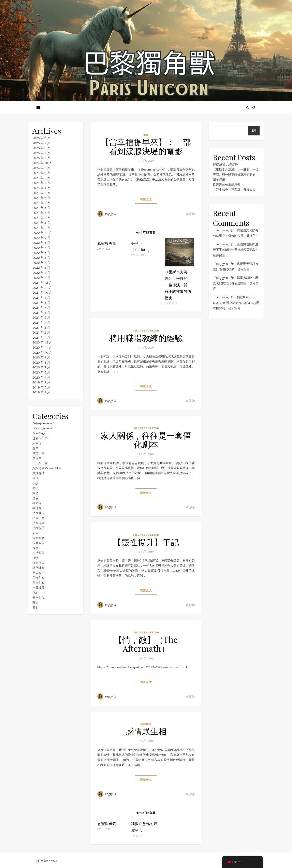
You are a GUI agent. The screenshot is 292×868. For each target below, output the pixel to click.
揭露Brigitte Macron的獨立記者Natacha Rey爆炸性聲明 (236, 303)
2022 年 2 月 (41, 273)
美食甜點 (39, 578)
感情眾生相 (146, 731)
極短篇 (37, 503)
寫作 (35, 478)
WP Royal (52, 860)
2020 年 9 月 (41, 357)
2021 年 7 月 (41, 307)
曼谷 (35, 498)
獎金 (35, 548)
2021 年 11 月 (42, 288)
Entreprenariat (43, 423)
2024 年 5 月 (41, 178)
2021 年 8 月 (41, 303)
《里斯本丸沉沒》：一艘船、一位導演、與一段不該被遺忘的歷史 (178, 285)
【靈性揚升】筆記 (146, 542)
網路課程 (39, 568)
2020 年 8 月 (41, 362)
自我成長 (39, 588)
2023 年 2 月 (41, 228)
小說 (35, 483)
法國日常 (39, 518)
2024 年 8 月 (41, 173)
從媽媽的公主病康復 (227, 184)
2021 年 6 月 (41, 312)
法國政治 (39, 513)
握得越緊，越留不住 (227, 164)
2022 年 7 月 (41, 248)
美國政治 (39, 573)
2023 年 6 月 (41, 208)
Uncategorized (43, 428)
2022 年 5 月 (41, 258)
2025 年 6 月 (41, 148)
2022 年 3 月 (41, 267)
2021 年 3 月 (41, 327)
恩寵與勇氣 (107, 243)
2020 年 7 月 (41, 367)
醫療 (35, 603)
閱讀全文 (146, 199)
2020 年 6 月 (41, 372)
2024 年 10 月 (42, 163)
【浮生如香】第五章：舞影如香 (234, 189)
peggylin (111, 214)
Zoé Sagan (40, 433)
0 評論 (190, 214)
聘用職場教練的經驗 (146, 338)
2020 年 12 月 (42, 342)
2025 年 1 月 (41, 158)
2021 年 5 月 (41, 317)
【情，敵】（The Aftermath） (146, 644)
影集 (35, 488)
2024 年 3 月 (41, 188)
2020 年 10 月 (42, 352)
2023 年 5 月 (41, 213)
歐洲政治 (39, 508)
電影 (35, 608)
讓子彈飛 (219, 179)
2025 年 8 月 (41, 138)
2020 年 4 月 (41, 377)
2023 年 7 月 (41, 203)
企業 (35, 448)
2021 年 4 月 (41, 322)
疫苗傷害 (39, 563)
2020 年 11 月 (42, 347)
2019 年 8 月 (41, 382)
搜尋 (254, 130)
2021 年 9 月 (41, 297)
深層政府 (39, 543)
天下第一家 (40, 463)
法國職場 (39, 523)
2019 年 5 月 (41, 387)
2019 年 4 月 (41, 392)
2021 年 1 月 (41, 337)
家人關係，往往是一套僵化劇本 (146, 440)
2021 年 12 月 (42, 282)
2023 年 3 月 (41, 223)
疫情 (35, 558)
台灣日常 (39, 453)
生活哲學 (39, 553)
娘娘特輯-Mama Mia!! (47, 468)
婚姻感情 (39, 473)
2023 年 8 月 (41, 198)
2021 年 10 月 (42, 292)
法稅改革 (39, 528)
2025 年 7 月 (41, 143)
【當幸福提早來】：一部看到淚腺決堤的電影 (146, 146)
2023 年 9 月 (41, 193)
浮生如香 (39, 538)
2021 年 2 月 (41, 332)
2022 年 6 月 (41, 253)
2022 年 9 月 (41, 238)
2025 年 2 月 (41, 153)
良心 (35, 593)
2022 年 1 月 (41, 278)
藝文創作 (39, 598)
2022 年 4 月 (41, 263)
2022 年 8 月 (41, 242)
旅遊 (35, 493)
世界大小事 (40, 438)
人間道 (37, 443)
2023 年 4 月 (41, 218)
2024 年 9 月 (41, 168)
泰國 (35, 533)
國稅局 (37, 458)
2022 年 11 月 (42, 233)
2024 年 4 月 (41, 183)
